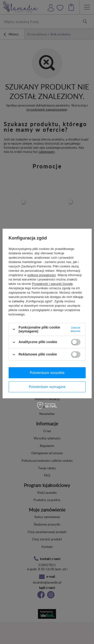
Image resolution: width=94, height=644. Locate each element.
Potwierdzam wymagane (47, 387)
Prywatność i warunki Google (52, 284)
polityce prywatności (42, 275)
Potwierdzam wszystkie (47, 373)
